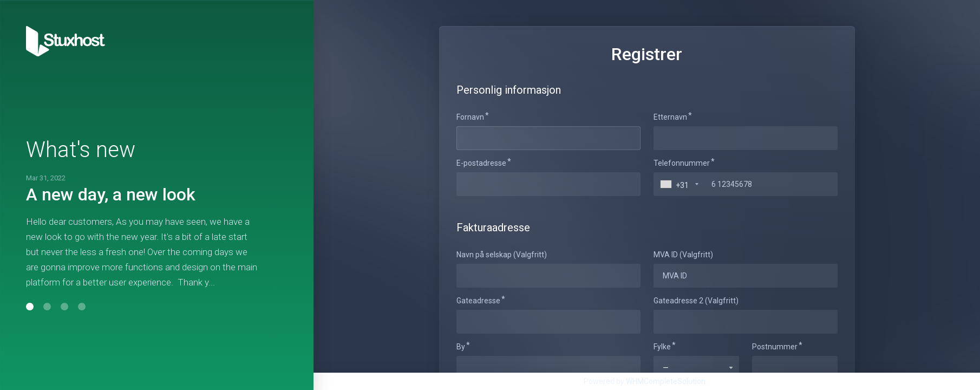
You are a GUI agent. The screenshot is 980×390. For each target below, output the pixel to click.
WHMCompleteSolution (666, 381)
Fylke (662, 347)
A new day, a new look (111, 194)
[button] (30, 307)
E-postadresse (481, 163)
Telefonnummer (682, 163)
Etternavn (670, 117)
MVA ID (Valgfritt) (683, 255)
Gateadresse (478, 301)
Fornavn (470, 117)
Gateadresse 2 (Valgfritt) (696, 301)
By (461, 347)
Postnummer (775, 347)
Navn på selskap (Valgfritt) (502, 255)
